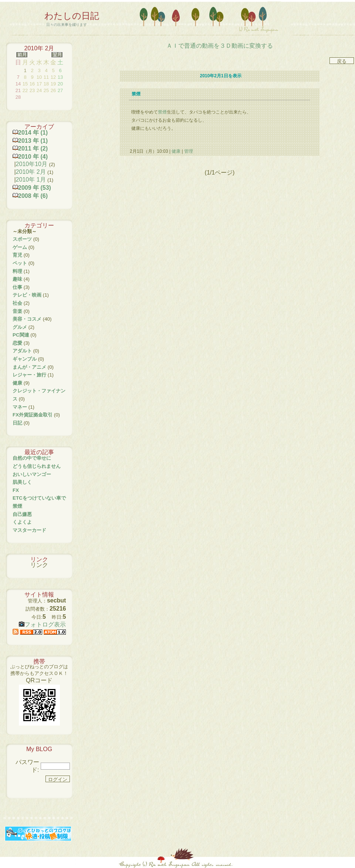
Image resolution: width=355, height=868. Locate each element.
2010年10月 (32, 164)
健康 (176, 151)
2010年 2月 (31, 172)
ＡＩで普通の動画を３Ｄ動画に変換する (220, 46)
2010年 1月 (31, 180)
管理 (189, 151)
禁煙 (162, 112)
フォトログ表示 (42, 624)
